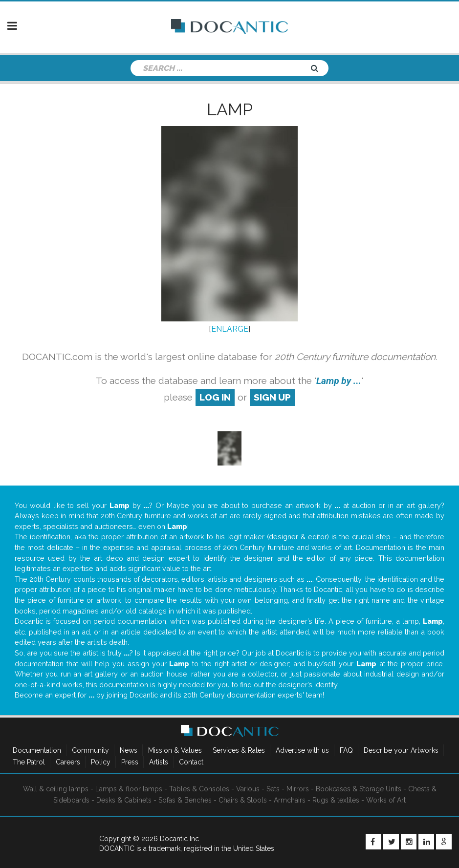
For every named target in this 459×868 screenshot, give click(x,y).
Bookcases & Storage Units (359, 789)
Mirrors (298, 789)
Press (130, 762)
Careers (68, 762)
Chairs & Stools (243, 800)
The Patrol (29, 762)
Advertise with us (302, 750)
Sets (273, 789)
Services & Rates (239, 750)
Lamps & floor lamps (129, 789)
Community (90, 750)
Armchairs (290, 800)
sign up (272, 397)
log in (215, 397)
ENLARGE (230, 329)
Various (248, 789)
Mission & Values (175, 750)
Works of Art (386, 800)
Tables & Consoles (199, 789)
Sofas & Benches (185, 800)
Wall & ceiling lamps (56, 789)
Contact (191, 762)
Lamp (230, 109)
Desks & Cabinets (124, 800)
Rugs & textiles (336, 800)
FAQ (346, 750)
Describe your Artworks (401, 750)
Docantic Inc (179, 839)
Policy (101, 762)
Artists (159, 762)
